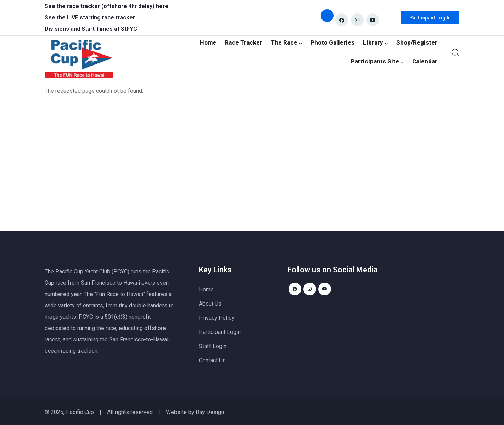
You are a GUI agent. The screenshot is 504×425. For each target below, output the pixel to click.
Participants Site (381, 62)
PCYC (86, 317)
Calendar (425, 62)
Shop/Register (418, 42)
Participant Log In (430, 18)
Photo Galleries (338, 42)
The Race (295, 42)
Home (219, 42)
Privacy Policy (217, 318)
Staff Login (213, 346)
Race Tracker (253, 42)
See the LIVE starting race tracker (90, 18)
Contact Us (212, 360)
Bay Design (210, 412)
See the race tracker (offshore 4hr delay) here (107, 6)
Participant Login (220, 332)
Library (379, 42)
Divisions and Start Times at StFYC (91, 29)
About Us (210, 304)
